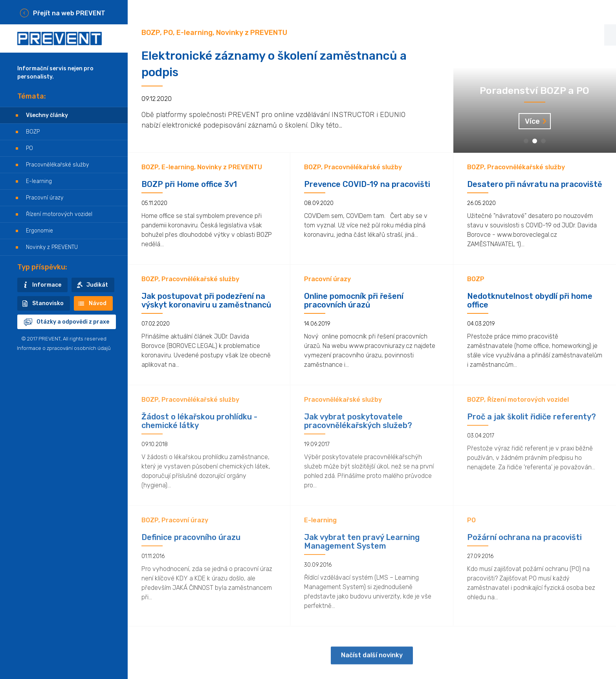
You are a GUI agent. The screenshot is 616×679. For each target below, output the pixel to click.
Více (532, 121)
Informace (47, 285)
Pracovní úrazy (45, 198)
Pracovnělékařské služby (57, 165)
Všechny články (47, 115)
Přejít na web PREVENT (69, 13)
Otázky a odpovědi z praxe (73, 322)
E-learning (39, 181)
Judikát (97, 285)
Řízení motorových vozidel (59, 214)
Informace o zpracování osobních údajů (64, 348)
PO (29, 148)
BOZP (33, 132)
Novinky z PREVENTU (52, 247)
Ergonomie (39, 231)
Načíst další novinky (372, 661)
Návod (98, 303)
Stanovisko (48, 303)
